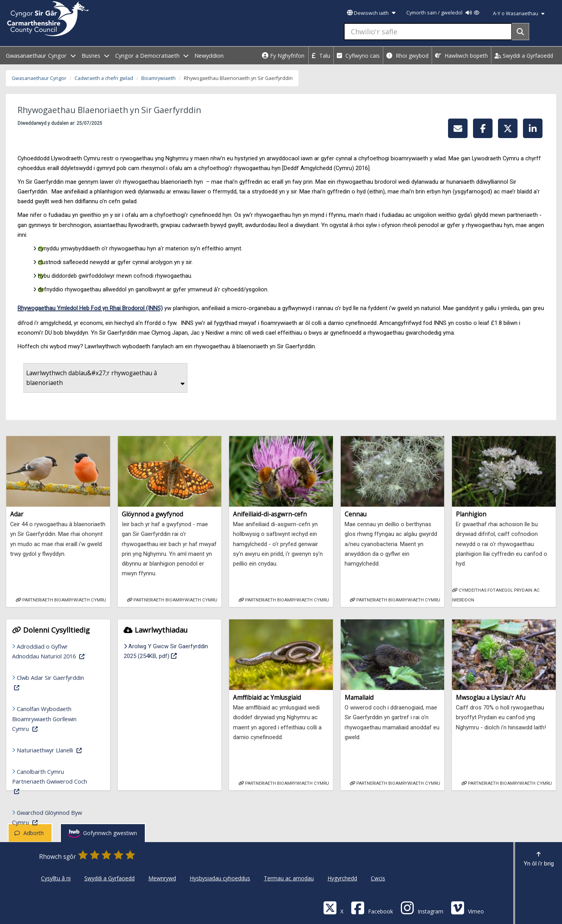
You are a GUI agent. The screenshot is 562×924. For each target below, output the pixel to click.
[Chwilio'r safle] (428, 32)
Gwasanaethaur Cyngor (39, 78)
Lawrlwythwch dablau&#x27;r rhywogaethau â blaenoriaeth (105, 378)
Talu (321, 56)
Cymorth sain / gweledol (443, 13)
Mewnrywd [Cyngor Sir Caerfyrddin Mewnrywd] (162, 878)
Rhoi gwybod (407, 56)
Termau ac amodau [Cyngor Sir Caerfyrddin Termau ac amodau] (289, 878)
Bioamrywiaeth (158, 78)
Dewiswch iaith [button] (371, 13)
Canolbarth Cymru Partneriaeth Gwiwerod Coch (51, 781)
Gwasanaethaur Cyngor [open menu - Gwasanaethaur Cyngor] (41, 56)
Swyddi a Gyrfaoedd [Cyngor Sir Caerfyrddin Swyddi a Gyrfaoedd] (109, 878)
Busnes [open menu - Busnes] (95, 56)
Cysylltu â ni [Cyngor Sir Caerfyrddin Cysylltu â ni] (56, 878)
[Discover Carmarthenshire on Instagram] (422, 907)
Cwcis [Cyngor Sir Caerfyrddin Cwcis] (378, 878)
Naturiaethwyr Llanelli (57, 749)
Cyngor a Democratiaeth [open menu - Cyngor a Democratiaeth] (152, 56)
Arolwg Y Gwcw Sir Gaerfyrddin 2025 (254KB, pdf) (170, 651)
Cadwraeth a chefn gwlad (104, 78)
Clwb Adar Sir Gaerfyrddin (51, 682)
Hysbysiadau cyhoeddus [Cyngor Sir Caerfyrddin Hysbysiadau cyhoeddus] (220, 878)
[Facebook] (372, 907)
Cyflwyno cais (358, 56)
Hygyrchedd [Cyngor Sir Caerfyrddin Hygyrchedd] (342, 878)
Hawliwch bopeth (462, 56)
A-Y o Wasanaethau (519, 13)
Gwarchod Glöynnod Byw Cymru (54, 817)
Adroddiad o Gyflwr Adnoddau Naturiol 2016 (54, 651)
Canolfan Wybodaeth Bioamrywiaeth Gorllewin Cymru (54, 718)
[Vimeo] (467, 907)
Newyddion (209, 56)
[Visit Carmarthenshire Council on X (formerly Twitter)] (333, 907)
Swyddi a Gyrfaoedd (524, 56)
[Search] (520, 32)
